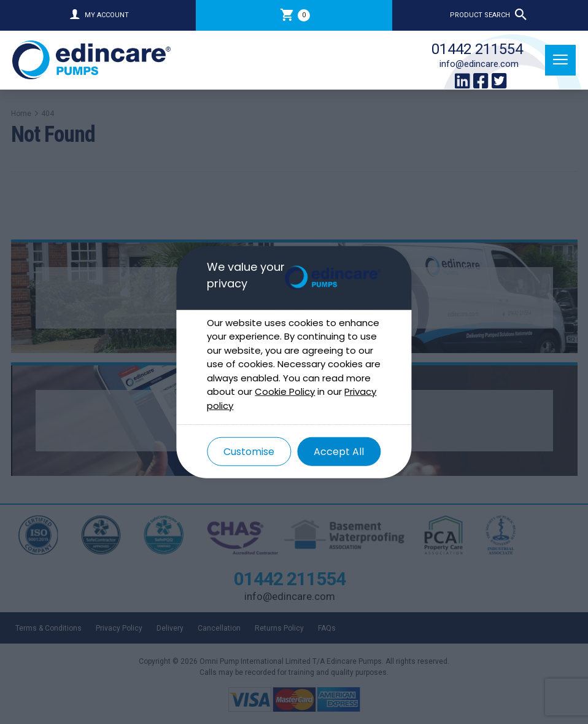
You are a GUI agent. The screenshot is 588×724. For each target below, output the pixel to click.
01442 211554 (477, 49)
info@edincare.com (479, 64)
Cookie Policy (285, 391)
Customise (249, 452)
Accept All (339, 452)
